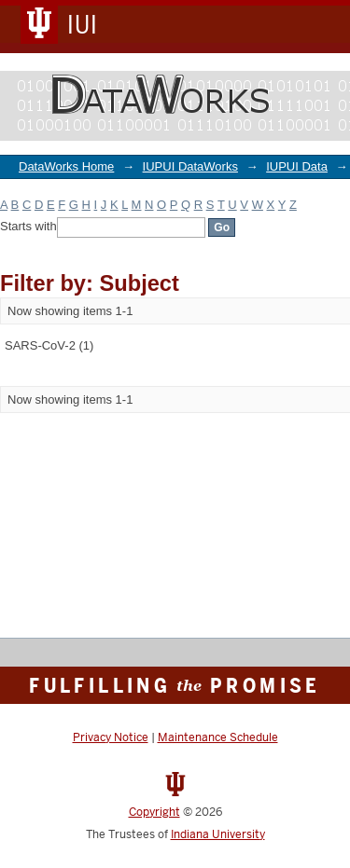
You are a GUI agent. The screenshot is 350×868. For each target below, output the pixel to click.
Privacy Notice (111, 737)
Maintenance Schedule (218, 737)
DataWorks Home (66, 166)
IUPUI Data (297, 166)
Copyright (154, 812)
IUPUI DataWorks (190, 166)
